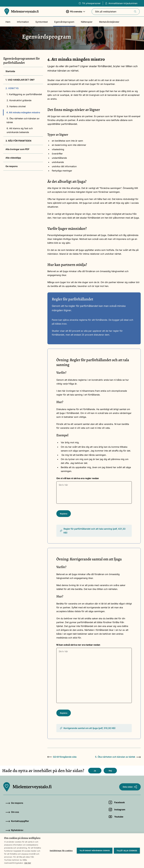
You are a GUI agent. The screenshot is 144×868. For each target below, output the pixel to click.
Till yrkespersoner (90, 3)
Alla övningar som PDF (17, 149)
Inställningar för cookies (61, 851)
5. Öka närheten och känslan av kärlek (23, 120)
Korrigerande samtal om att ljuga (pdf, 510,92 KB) (88, 728)
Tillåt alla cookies (127, 851)
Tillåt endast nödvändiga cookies (95, 851)
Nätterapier (87, 22)
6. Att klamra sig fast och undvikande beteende (20, 130)
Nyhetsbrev (14, 830)
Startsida (10, 71)
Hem (8, 22)
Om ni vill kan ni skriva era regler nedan (78, 478)
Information (23, 22)
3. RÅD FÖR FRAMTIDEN (18, 141)
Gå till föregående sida (62, 757)
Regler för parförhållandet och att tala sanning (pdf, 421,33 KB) (93, 531)
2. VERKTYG (12, 88)
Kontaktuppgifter (17, 821)
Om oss (12, 812)
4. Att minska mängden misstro (23, 112)
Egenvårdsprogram (64, 22)
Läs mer (28, 863)
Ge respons (12, 166)
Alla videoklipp (13, 158)
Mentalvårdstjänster (109, 22)
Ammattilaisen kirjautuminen (121, 3)
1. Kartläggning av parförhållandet (24, 94)
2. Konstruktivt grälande (19, 100)
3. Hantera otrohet (16, 106)
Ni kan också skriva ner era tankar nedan (78, 645)
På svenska (76, 13)
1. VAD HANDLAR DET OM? (20, 80)
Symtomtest (42, 22)
